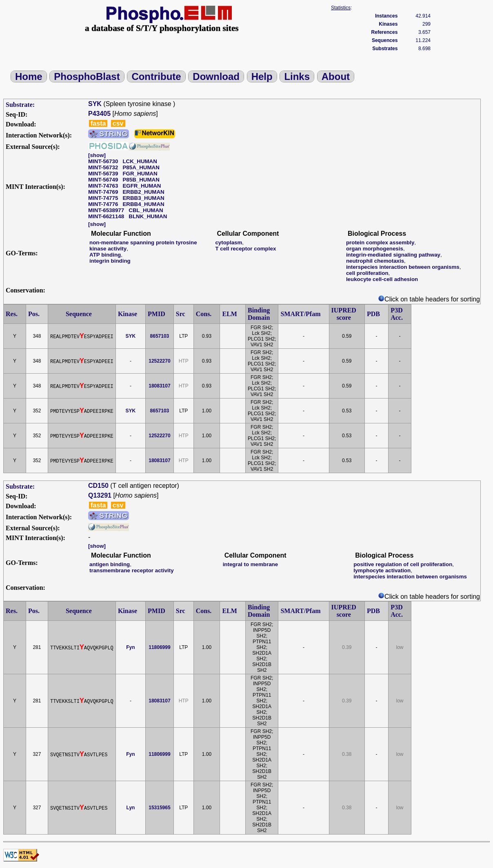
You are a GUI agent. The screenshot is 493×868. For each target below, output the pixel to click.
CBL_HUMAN (146, 210)
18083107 (159, 386)
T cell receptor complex (245, 249)
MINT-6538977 (106, 210)
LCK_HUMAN (140, 161)
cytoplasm (229, 242)
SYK (95, 104)
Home (29, 76)
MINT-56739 (103, 174)
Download (216, 76)
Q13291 (100, 495)
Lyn (131, 808)
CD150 (98, 486)
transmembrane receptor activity (132, 570)
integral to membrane (251, 564)
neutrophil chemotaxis (375, 261)
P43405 (99, 114)
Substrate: (20, 105)
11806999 (159, 647)
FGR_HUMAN (140, 174)
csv (118, 123)
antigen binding (110, 564)
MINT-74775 (103, 198)
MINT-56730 (103, 161)
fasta (98, 123)
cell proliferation (367, 273)
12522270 (159, 361)
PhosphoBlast (87, 76)
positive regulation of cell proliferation (403, 564)
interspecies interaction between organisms (403, 267)
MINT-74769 (103, 192)
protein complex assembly (380, 242)
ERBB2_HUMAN (143, 192)
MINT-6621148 (106, 216)
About (336, 76)
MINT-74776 (103, 204)
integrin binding (110, 261)
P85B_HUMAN (141, 180)
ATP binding (105, 255)
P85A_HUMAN (141, 167)
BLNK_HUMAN (148, 216)
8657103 (160, 336)
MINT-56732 (103, 167)
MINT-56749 (103, 180)
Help (262, 76)
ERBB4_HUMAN (143, 204)
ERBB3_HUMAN (143, 198)
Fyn (130, 647)
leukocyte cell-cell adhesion (382, 279)
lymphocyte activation (382, 570)
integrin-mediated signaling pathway (393, 255)
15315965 (159, 808)
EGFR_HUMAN (142, 186)
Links (297, 76)
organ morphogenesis (375, 249)
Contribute (156, 76)
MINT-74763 (103, 186)
